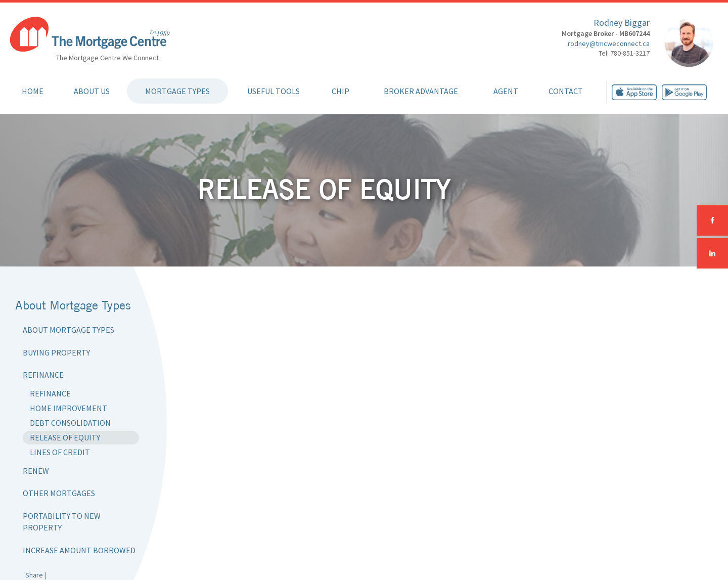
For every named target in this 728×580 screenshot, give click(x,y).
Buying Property (56, 352)
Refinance (43, 375)
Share (34, 575)
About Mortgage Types (69, 330)
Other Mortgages (59, 493)
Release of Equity (65, 437)
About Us (92, 91)
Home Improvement (69, 408)
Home (33, 91)
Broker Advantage (421, 91)
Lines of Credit (60, 452)
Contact (566, 91)
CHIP (340, 91)
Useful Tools (274, 91)
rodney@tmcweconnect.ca (609, 43)
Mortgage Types (177, 91)
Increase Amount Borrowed (79, 550)
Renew (36, 471)
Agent (506, 91)
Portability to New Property (62, 522)
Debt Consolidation (70, 423)
